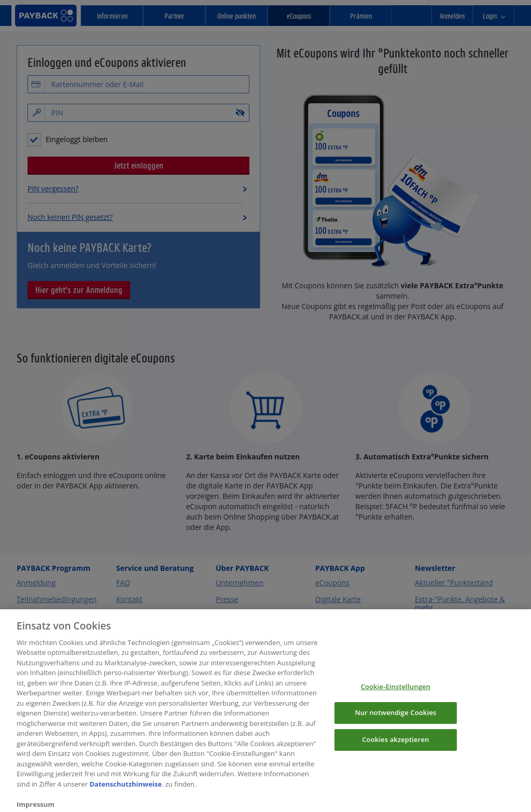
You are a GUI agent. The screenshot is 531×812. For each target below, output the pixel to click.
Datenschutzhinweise (125, 792)
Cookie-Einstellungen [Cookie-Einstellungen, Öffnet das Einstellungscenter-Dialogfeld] (396, 694)
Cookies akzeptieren (395, 747)
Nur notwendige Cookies (395, 721)
